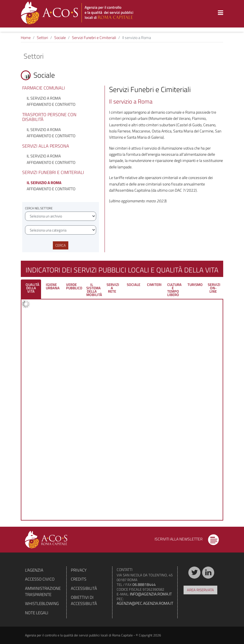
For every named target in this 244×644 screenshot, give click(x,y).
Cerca (61, 245)
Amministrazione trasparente (43, 591)
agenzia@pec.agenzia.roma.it (145, 603)
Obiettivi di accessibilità (84, 600)
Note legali (37, 613)
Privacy (79, 570)
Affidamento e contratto (51, 104)
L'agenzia (34, 570)
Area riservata (200, 590)
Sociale (60, 37)
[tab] (31, 289)
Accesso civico (40, 579)
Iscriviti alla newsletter (187, 539)
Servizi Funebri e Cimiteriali (94, 37)
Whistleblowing (42, 603)
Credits (79, 579)
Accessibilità (84, 588)
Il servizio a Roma (44, 98)
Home (26, 37)
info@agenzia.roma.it (151, 594)
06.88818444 (144, 584)
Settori (42, 37)
